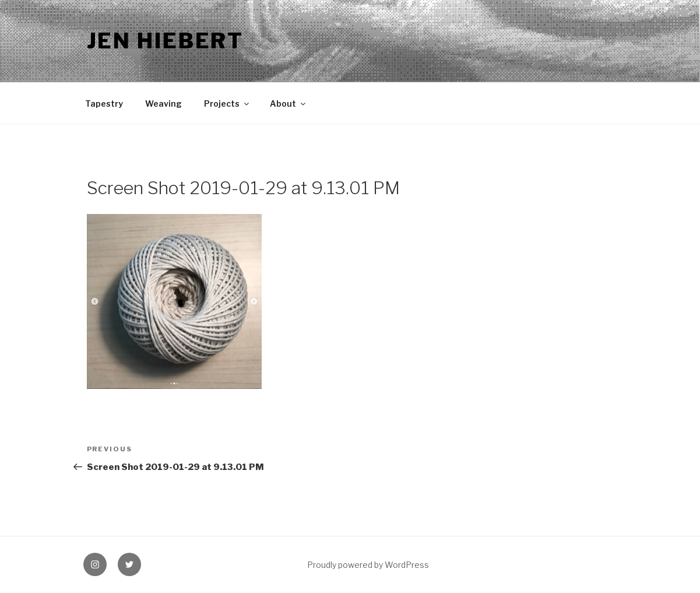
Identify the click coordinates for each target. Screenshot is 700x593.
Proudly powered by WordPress (368, 565)
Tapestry (104, 103)
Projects (227, 103)
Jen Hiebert (166, 41)
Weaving (163, 103)
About (289, 103)
